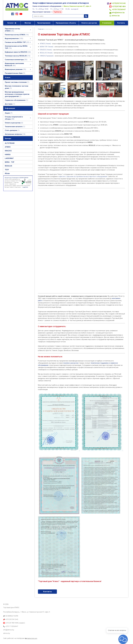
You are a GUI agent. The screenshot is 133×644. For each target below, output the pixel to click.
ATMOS (8, 147)
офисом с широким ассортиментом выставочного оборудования (83, 177)
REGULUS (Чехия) (46, 53)
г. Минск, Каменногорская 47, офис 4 (77, 6)
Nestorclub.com (32, 638)
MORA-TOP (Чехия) (47, 47)
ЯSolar (7, 173)
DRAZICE (8, 151)
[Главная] (17, 11)
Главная (41, 29)
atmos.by (116, 16)
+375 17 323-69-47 (11, 626)
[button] (123, 639)
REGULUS (8, 166)
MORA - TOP (10, 162)
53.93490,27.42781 (12, 616)
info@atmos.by (118, 13)
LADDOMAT (9, 158)
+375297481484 (119, 6)
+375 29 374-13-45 (11, 619)
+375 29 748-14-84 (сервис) (14, 623)
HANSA (8, 155)
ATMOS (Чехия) (45, 44)
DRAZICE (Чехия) (46, 50)
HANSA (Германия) (47, 56)
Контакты (121, 23)
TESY (7, 170)
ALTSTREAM (10, 143)
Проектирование (44, 23)
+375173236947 (119, 9)
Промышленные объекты (66, 23)
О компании (107, 23)
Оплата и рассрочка (89, 23)
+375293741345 (119, 3)
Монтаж (28, 23)
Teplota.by (57, 12)
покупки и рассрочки (71, 363)
